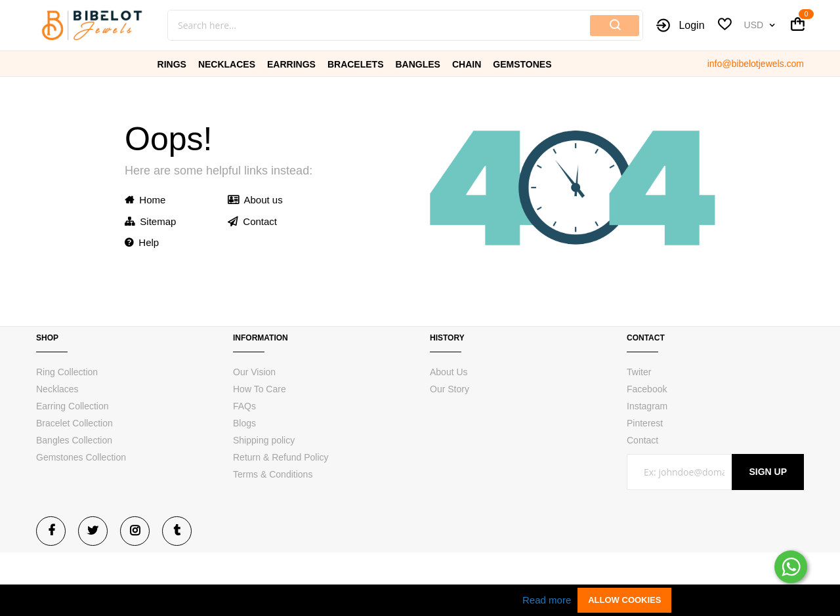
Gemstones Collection (81, 457)
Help (142, 242)
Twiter (639, 372)
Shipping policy (264, 440)
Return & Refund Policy (281, 457)
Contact (252, 221)
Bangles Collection (74, 440)
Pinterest (645, 423)
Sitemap (150, 221)
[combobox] (335, 25)
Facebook (647, 389)
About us (255, 200)
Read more (547, 600)
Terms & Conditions (273, 474)
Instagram (647, 406)
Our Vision (254, 372)
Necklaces (57, 389)
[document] (420, 600)
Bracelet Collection (74, 423)
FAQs (244, 406)
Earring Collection (73, 406)
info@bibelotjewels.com (756, 64)
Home (145, 200)
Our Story (450, 389)
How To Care (260, 389)
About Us (449, 372)
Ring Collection (67, 372)
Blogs (244, 423)
